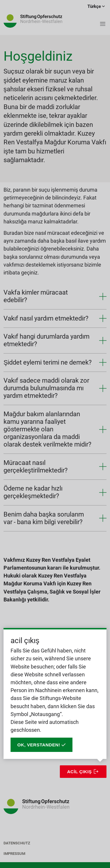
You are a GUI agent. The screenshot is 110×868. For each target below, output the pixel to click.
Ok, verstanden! (42, 745)
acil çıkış (79, 772)
